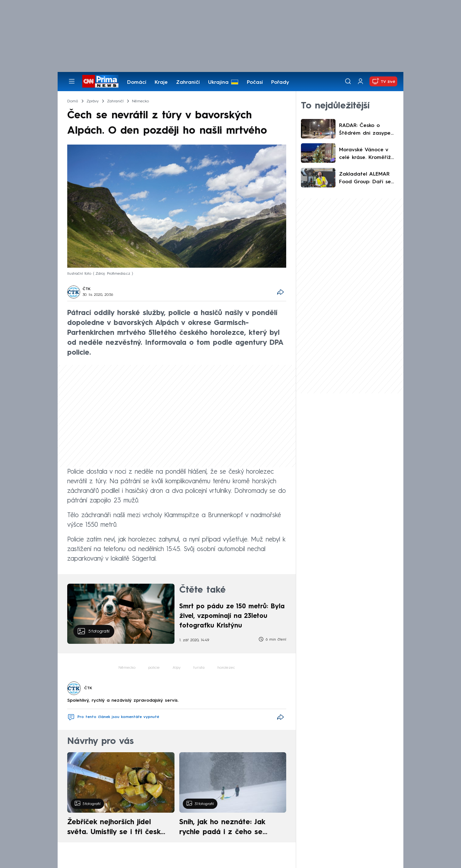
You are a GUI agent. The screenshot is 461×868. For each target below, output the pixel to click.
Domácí (137, 83)
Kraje (161, 83)
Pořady (280, 83)
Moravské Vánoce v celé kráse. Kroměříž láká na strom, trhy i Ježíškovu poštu (365, 154)
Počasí (255, 83)
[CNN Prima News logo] (100, 81)
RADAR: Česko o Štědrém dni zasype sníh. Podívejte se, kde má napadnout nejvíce (368, 130)
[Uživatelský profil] (360, 81)
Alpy (177, 668)
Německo (127, 668)
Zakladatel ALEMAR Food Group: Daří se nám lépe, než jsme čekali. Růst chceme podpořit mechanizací (367, 179)
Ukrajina (218, 83)
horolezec (226, 668)
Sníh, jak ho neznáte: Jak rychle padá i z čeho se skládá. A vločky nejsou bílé (227, 828)
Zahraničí (188, 83)
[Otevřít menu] (72, 81)
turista (199, 668)
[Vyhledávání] (348, 81)
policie (154, 668)
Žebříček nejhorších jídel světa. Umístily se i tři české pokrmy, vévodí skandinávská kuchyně (117, 828)
